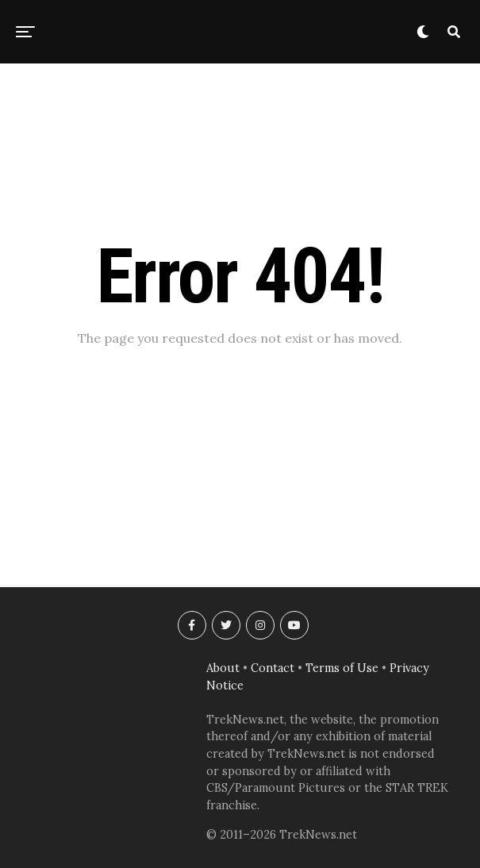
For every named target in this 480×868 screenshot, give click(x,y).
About (223, 668)
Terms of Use (342, 668)
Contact (273, 668)
